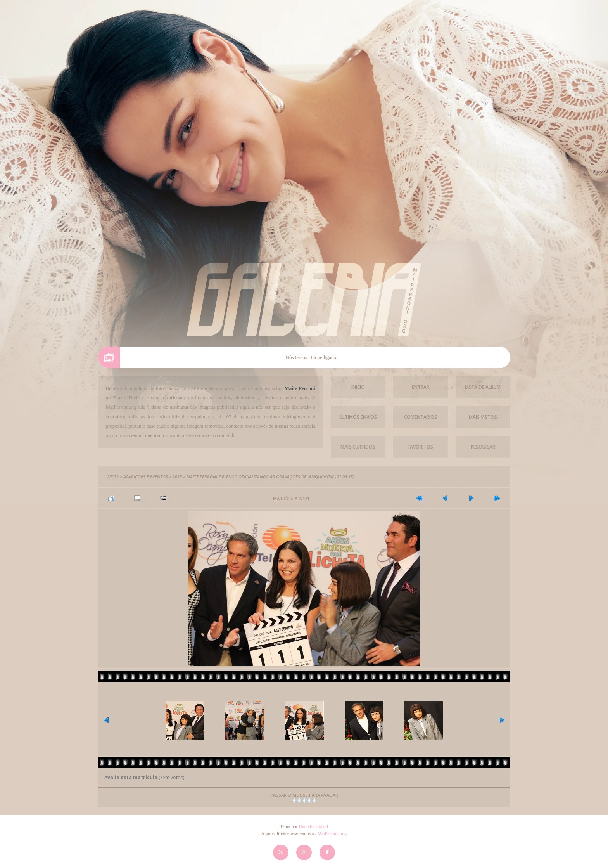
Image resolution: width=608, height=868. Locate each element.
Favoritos (420, 447)
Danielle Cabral (313, 826)
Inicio (358, 387)
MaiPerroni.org (331, 833)
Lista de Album (483, 387)
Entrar (421, 387)
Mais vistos (483, 417)
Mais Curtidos (358, 447)
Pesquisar (483, 447)
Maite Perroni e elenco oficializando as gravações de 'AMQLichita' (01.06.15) (270, 477)
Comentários (421, 417)
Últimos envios (358, 417)
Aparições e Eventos (146, 477)
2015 (177, 477)
